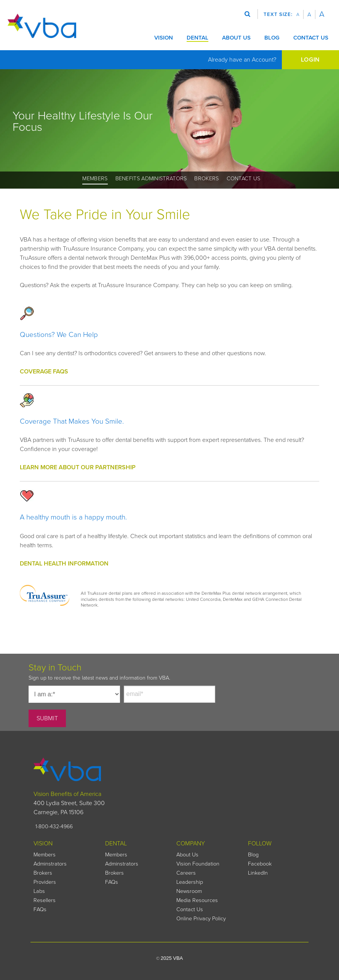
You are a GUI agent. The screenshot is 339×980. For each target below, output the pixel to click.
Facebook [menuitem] (260, 864)
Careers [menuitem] (186, 873)
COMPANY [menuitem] (191, 843)
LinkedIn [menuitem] (258, 873)
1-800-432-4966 (54, 827)
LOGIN (311, 60)
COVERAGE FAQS (44, 372)
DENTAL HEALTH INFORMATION (64, 564)
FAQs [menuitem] (40, 909)
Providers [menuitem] (45, 882)
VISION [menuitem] (43, 843)
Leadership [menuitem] (190, 882)
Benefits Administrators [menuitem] (151, 179)
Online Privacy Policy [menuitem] (201, 919)
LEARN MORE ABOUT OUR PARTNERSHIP (78, 467)
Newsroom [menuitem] (189, 891)
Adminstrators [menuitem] (50, 864)
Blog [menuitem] (253, 855)
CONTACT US (311, 38)
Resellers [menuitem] (45, 900)
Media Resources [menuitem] (197, 900)
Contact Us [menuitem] (244, 179)
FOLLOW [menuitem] (260, 843)
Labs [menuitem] (39, 891)
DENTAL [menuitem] (116, 843)
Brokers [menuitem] (206, 179)
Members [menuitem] (95, 179)
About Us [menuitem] (187, 855)
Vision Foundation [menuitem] (198, 864)
